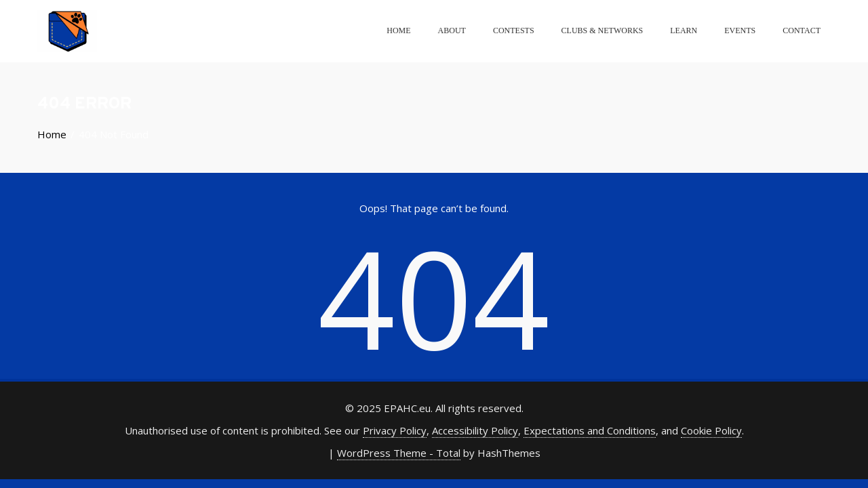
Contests (514, 30)
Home (398, 30)
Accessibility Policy (475, 430)
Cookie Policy (711, 430)
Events (740, 30)
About (452, 30)
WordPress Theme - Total (399, 453)
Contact (802, 30)
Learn (684, 30)
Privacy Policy (395, 430)
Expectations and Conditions (590, 430)
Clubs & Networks (603, 30)
